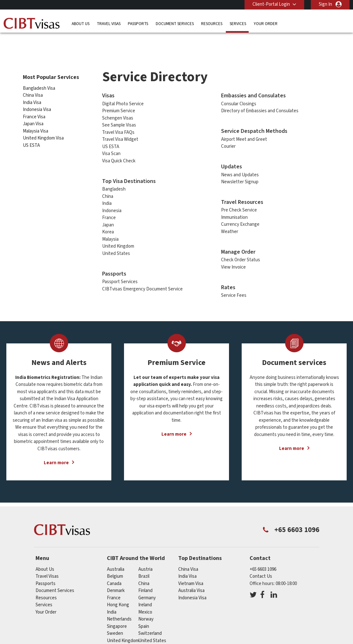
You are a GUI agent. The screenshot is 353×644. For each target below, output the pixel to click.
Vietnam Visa (191, 573)
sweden (115, 623)
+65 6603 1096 (263, 559)
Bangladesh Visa (39, 78)
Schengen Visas (118, 107)
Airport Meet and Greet (244, 129)
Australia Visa (191, 580)
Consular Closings (239, 93)
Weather (230, 221)
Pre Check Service (239, 200)
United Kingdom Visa (43, 128)
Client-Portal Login (271, 4)
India (107, 193)
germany (147, 587)
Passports (138, 24)
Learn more (56, 452)
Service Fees (234, 285)
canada (114, 573)
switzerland (150, 623)
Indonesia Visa (37, 99)
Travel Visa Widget (120, 129)
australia (116, 559)
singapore (117, 616)
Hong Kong (118, 594)
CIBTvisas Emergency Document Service (142, 278)
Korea (108, 221)
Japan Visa (33, 113)
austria (145, 559)
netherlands (119, 609)
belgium (115, 566)
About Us (81, 24)
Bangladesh (114, 179)
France (109, 207)
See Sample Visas (119, 115)
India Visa (32, 92)
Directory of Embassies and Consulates (260, 100)
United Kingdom (118, 236)
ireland (145, 594)
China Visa (33, 85)
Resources (212, 24)
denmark (116, 580)
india (112, 602)
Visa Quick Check (119, 150)
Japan (108, 214)
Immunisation (234, 207)
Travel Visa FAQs (118, 122)
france (114, 587)
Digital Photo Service (123, 93)
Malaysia (110, 228)
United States (116, 243)
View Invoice (233, 257)
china (144, 573)
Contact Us (261, 566)
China (108, 186)
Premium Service (119, 100)
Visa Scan (111, 143)
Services (238, 24)
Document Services (175, 24)
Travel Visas (109, 24)
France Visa (34, 106)
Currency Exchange (240, 214)
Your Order (266, 24)
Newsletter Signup (240, 171)
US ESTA (31, 135)
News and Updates (240, 164)
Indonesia (112, 200)
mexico (145, 602)
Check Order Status (241, 249)
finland (145, 580)
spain (144, 616)
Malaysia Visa (36, 120)
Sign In (325, 4)
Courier (228, 136)
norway (146, 609)
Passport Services (120, 271)
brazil (144, 566)
